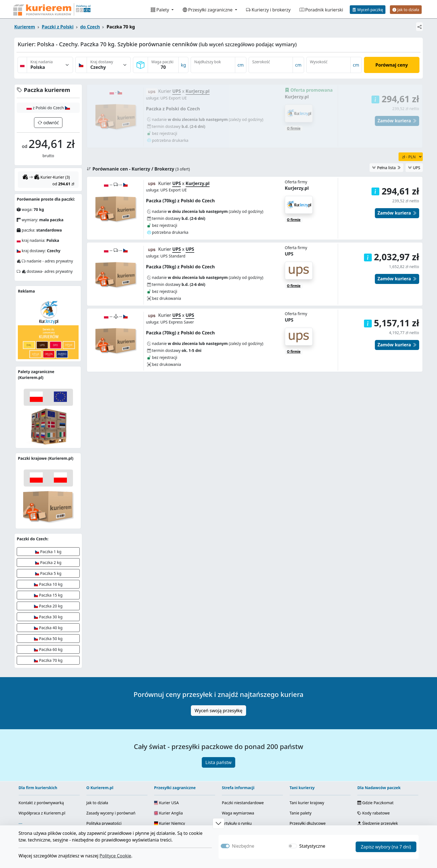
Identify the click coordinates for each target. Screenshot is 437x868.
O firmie (294, 234)
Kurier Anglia (168, 813)
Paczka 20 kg (48, 606)
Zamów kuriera (397, 293)
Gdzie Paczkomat (375, 803)
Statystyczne (312, 846)
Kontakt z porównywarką (41, 803)
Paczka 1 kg (48, 552)
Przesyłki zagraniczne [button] (208, 10)
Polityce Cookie (115, 856)
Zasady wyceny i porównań (111, 813)
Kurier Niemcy (170, 823)
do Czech (90, 27)
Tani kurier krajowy (307, 803)
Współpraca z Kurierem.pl (42, 813)
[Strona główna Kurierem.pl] (51, 9)
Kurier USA (167, 803)
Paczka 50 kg (48, 639)
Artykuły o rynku (237, 823)
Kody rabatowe (373, 813)
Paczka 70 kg (48, 660)
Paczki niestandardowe (243, 803)
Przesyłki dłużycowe (308, 823)
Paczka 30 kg (48, 617)
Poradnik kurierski (321, 10)
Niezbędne (243, 846)
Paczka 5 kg (48, 573)
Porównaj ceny (392, 65)
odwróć (50, 123)
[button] (368, 272)
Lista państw (219, 762)
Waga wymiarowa (238, 813)
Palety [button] (161, 10)
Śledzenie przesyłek (377, 823)
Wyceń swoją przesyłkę (219, 711)
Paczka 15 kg (48, 595)
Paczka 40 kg (48, 628)
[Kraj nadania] (50, 65)
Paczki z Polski (58, 27)
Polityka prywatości (104, 823)
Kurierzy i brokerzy (268, 10)
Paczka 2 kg (48, 562)
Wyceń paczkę (368, 10)
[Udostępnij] (419, 27)
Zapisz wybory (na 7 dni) (386, 847)
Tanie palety (300, 813)
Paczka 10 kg (48, 584)
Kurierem (25, 27)
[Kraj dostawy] (109, 65)
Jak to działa (406, 10)
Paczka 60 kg (48, 649)
